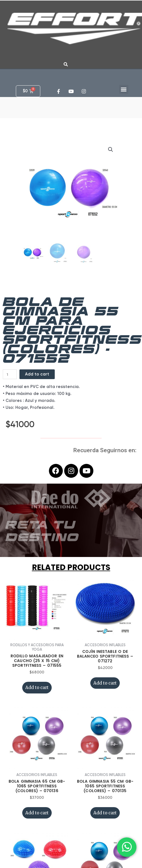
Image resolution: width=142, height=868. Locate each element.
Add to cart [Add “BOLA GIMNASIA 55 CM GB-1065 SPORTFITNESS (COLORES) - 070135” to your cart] (105, 775)
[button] (124, 89)
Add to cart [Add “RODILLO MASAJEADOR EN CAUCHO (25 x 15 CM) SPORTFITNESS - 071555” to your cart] (37, 650)
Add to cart (37, 336)
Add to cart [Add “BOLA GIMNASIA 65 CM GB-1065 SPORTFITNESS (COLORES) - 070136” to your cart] (37, 775)
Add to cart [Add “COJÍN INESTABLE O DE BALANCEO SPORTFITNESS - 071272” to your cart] (105, 645)
